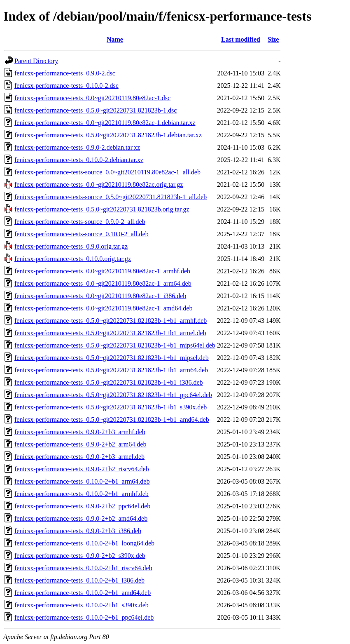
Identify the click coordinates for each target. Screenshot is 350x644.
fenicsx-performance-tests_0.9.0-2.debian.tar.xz (77, 147)
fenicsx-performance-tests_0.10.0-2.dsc (66, 86)
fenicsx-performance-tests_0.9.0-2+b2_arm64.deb (80, 444)
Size (273, 39)
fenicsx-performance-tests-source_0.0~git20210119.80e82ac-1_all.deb (107, 172)
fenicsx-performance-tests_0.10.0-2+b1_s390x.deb (82, 605)
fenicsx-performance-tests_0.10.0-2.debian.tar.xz (79, 160)
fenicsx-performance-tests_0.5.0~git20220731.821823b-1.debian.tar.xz (108, 135)
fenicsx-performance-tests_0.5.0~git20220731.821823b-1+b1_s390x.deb (111, 407)
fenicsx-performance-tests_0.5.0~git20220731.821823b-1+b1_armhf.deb (111, 321)
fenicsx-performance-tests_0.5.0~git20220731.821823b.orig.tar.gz (102, 209)
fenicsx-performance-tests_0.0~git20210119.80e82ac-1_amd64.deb (103, 308)
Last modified (241, 39)
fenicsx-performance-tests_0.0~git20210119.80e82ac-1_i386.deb (100, 296)
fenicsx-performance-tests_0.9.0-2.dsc (65, 73)
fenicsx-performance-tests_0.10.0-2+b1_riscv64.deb (83, 568)
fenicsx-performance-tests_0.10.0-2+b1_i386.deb (79, 580)
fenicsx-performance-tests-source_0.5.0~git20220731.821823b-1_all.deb (111, 197)
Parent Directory (36, 61)
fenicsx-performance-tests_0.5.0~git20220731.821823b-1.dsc (96, 110)
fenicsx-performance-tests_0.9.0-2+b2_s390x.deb (80, 556)
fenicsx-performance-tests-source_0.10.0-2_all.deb (82, 234)
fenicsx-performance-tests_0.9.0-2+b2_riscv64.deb (82, 469)
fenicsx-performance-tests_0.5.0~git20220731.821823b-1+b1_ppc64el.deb (113, 395)
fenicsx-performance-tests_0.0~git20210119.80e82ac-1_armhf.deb (102, 271)
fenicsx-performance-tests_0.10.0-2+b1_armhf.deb (82, 494)
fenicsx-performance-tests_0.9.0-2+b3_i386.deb (78, 531)
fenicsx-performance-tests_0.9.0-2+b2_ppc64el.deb (82, 506)
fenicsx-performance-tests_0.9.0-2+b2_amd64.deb (81, 518)
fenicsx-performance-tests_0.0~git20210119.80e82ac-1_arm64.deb (103, 283)
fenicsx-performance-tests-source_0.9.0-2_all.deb (80, 222)
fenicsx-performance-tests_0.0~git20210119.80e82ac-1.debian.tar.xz (105, 123)
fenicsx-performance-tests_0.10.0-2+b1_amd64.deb (83, 593)
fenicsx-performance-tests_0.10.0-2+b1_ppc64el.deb (84, 617)
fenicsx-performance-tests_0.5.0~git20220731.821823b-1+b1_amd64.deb (112, 420)
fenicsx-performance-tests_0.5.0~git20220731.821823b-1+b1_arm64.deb (111, 370)
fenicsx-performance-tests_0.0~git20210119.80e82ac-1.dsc (92, 98)
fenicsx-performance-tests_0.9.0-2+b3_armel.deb (79, 457)
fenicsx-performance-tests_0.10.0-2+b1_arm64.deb (82, 481)
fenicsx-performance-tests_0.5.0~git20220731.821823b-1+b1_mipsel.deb (112, 358)
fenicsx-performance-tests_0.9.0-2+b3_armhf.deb (80, 432)
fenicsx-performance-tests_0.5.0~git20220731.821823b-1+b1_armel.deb (110, 333)
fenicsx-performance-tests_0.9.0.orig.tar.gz (71, 246)
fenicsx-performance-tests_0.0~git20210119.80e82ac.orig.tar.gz (99, 185)
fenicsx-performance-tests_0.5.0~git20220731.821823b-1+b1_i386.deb (109, 382)
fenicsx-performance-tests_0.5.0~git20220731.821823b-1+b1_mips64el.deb (115, 345)
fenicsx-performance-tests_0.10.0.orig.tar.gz (73, 259)
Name (115, 39)
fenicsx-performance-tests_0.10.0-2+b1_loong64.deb (84, 543)
